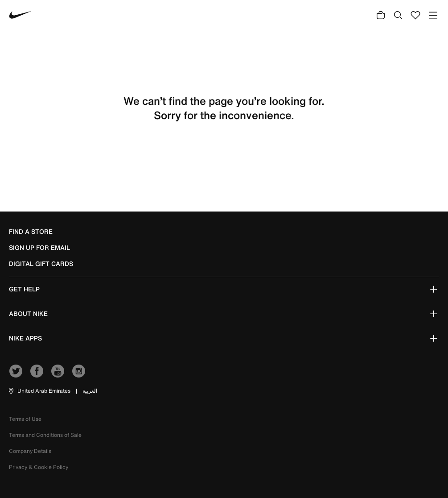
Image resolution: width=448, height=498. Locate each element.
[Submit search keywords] (398, 15)
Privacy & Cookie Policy (39, 467)
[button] (39, 391)
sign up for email (39, 248)
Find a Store (31, 232)
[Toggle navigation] (433, 15)
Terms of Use (25, 419)
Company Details (30, 451)
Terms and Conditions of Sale (45, 435)
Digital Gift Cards (41, 264)
